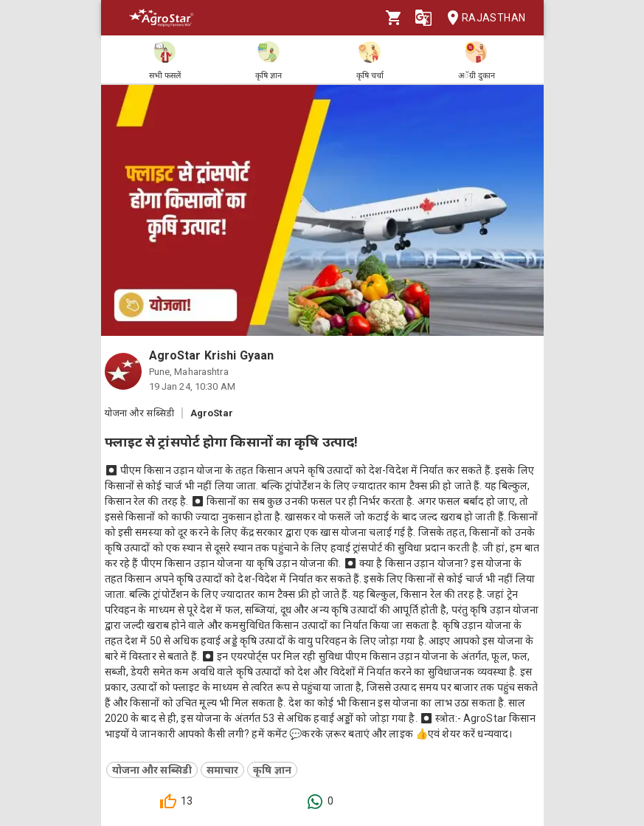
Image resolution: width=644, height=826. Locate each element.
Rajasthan (482, 18)
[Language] (423, 18)
